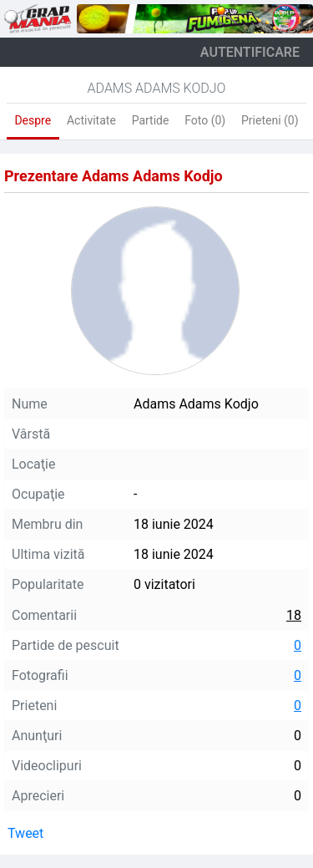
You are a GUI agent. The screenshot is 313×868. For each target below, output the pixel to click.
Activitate (91, 120)
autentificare (250, 52)
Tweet (25, 833)
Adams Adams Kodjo (157, 88)
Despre (33, 120)
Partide (151, 120)
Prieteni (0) (270, 120)
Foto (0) (205, 120)
